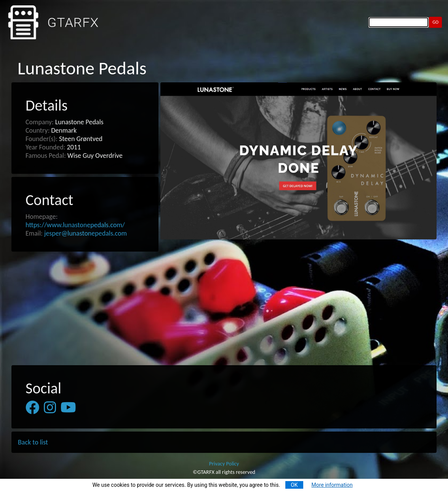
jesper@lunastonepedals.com (86, 233)
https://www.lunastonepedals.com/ (75, 225)
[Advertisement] (224, 309)
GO (435, 22)
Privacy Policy (224, 464)
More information (332, 485)
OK (294, 485)
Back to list (33, 442)
